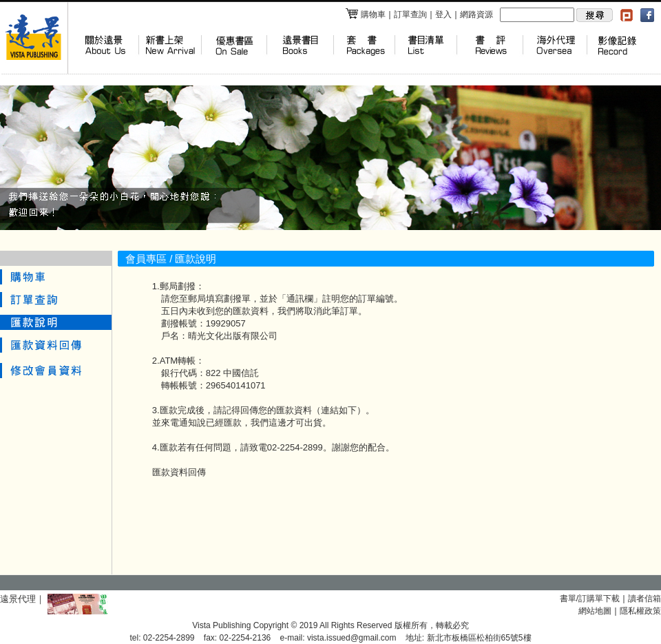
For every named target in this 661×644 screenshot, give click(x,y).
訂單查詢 (410, 14)
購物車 (365, 14)
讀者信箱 (644, 599)
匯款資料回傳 (179, 472)
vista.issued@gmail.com (352, 638)
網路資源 (476, 14)
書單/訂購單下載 (590, 599)
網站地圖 (595, 611)
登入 (443, 14)
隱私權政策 (640, 611)
